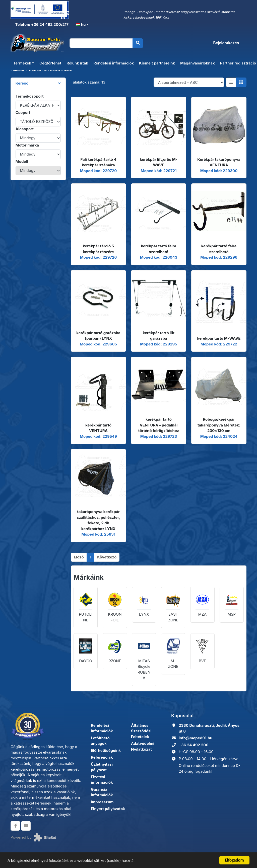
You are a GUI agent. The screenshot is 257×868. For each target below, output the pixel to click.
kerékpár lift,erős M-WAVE (158, 162)
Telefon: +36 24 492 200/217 (41, 24)
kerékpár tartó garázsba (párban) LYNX (98, 336)
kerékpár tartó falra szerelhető (159, 249)
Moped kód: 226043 (159, 257)
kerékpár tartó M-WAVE (219, 338)
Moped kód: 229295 (158, 344)
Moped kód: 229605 (98, 344)
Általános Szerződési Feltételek (141, 731)
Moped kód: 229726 (98, 257)
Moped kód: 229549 (98, 436)
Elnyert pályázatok (108, 809)
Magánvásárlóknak (198, 63)
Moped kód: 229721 (158, 171)
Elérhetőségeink (106, 750)
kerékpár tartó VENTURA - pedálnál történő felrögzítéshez (159, 425)
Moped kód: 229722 (219, 344)
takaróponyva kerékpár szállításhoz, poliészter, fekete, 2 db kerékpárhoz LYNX (99, 520)
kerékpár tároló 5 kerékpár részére (98, 249)
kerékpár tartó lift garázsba (159, 336)
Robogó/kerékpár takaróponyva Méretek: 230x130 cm (219, 425)
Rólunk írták (77, 63)
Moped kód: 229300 (219, 171)
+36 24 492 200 (194, 745)
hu (81, 24)
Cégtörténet (50, 63)
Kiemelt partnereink (157, 63)
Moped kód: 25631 (99, 534)
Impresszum (102, 802)
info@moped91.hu (196, 738)
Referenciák (102, 757)
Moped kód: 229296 (219, 257)
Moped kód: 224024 (219, 436)
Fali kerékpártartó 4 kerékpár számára (98, 162)
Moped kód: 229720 (99, 171)
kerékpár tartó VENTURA (98, 428)
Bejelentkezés (226, 43)
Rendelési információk (114, 63)
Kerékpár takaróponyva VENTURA (219, 162)
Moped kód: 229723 (159, 436)
